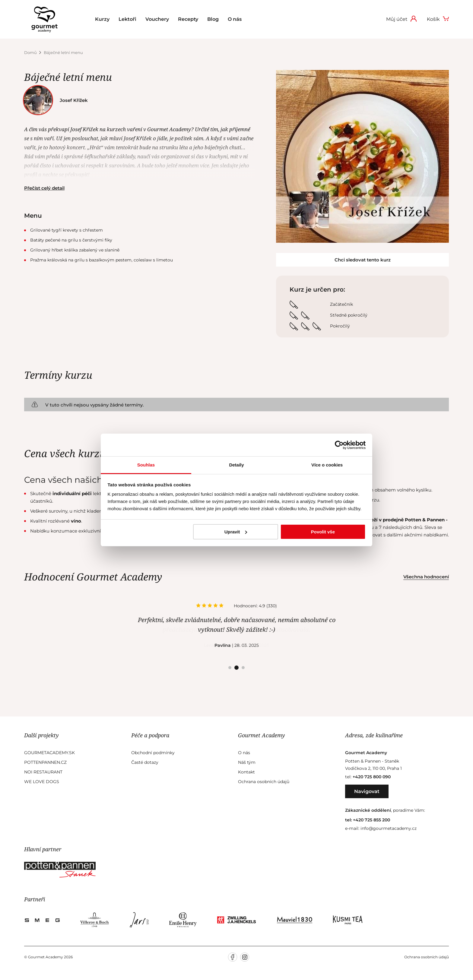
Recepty (188, 19)
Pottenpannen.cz (45, 762)
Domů (31, 52)
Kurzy (102, 19)
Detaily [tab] (236, 465)
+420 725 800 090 (372, 777)
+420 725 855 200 (371, 820)
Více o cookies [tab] (327, 465)
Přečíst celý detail (44, 188)
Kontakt (246, 772)
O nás (235, 19)
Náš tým (247, 762)
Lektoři (127, 19)
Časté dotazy (145, 762)
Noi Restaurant (43, 772)
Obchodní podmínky (153, 753)
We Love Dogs (42, 782)
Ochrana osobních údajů (264, 782)
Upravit (236, 532)
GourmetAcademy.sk (49, 753)
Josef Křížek (57, 100)
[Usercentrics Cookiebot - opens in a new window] (339, 445)
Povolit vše (323, 532)
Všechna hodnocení (426, 577)
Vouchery (157, 19)
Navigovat (367, 791)
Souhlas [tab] (146, 465)
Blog (213, 19)
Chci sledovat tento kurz (363, 260)
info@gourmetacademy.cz (389, 828)
